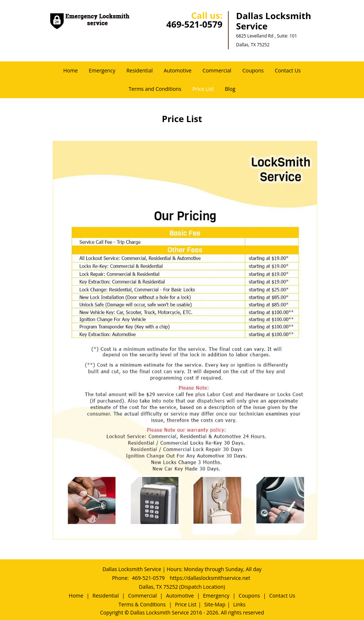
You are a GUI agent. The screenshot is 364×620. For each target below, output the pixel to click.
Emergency (102, 70)
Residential (140, 70)
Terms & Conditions (142, 604)
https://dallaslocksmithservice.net (210, 578)
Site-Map (215, 604)
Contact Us (288, 70)
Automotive (178, 70)
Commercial (217, 70)
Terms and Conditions (155, 89)
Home (71, 70)
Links (239, 604)
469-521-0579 (194, 24)
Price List (203, 89)
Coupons (253, 70)
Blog (230, 89)
